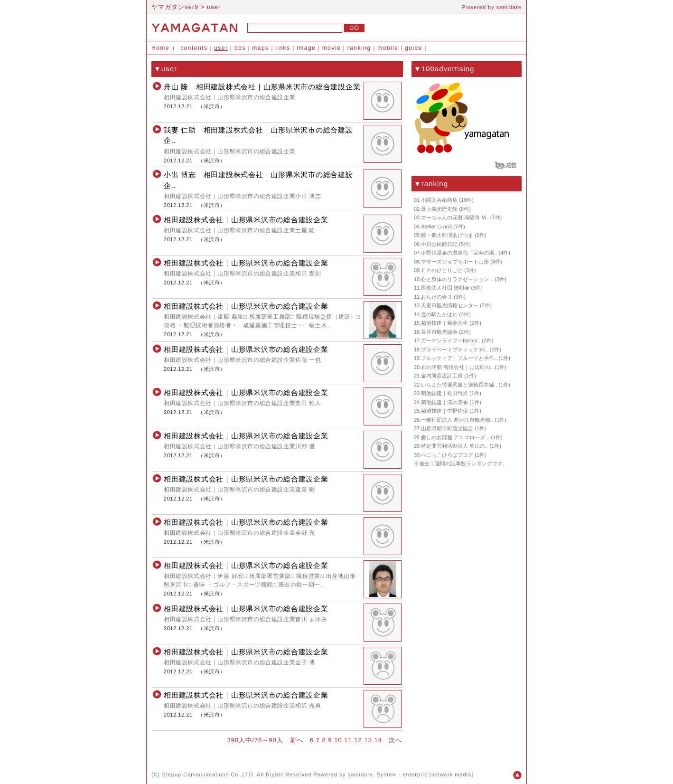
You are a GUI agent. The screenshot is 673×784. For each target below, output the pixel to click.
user (221, 48)
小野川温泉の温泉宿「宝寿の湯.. (459, 253)
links (283, 48)
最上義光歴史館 (439, 209)
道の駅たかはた (439, 314)
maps (260, 48)
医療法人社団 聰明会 (445, 288)
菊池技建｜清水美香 (444, 402)
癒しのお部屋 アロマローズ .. (455, 437)
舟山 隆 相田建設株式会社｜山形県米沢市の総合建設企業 (262, 87)
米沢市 (212, 106)
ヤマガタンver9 (175, 7)
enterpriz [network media (437, 775)
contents (194, 48)
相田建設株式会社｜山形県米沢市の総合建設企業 (246, 220)
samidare (509, 7)
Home (160, 48)
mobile (388, 48)
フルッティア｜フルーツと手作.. (459, 358)
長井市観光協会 (439, 332)
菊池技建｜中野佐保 (444, 411)
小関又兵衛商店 (439, 200)
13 (368, 740)
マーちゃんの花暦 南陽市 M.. (455, 217)
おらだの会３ (437, 297)
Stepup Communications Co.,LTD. (208, 775)
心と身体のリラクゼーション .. (457, 279)
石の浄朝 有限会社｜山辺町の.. (457, 367)
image (306, 48)
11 (348, 740)
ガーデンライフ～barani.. (451, 340)
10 (338, 740)
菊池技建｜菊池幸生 (444, 323)
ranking (359, 48)
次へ (395, 740)
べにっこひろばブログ (447, 455)
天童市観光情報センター (450, 305)
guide (414, 48)
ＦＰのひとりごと (442, 270)
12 (358, 740)
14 (378, 740)
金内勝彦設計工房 (442, 376)
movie (332, 48)
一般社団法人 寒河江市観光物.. (457, 420)
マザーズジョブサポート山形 (455, 262)
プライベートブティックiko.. (454, 349)
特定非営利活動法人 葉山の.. (454, 446)
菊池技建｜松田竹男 (444, 393)
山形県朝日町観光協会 (447, 428)
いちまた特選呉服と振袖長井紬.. (459, 385)
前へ (297, 740)
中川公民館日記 (439, 244)
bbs (240, 48)
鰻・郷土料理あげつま (447, 235)
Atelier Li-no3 (436, 227)
